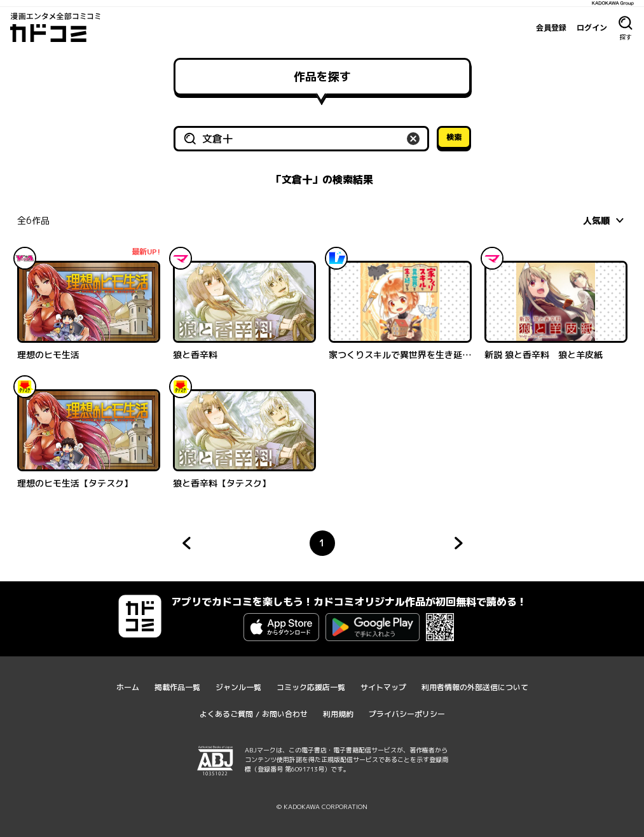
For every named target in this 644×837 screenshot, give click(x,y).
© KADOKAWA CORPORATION (322, 806)
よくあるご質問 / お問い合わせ (254, 714)
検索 (454, 137)
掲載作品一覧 (177, 687)
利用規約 (338, 714)
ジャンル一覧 (238, 687)
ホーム (128, 687)
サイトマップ (383, 687)
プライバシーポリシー (407, 714)
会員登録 (551, 27)
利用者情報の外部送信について (475, 687)
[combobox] (605, 220)
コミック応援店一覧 (311, 687)
